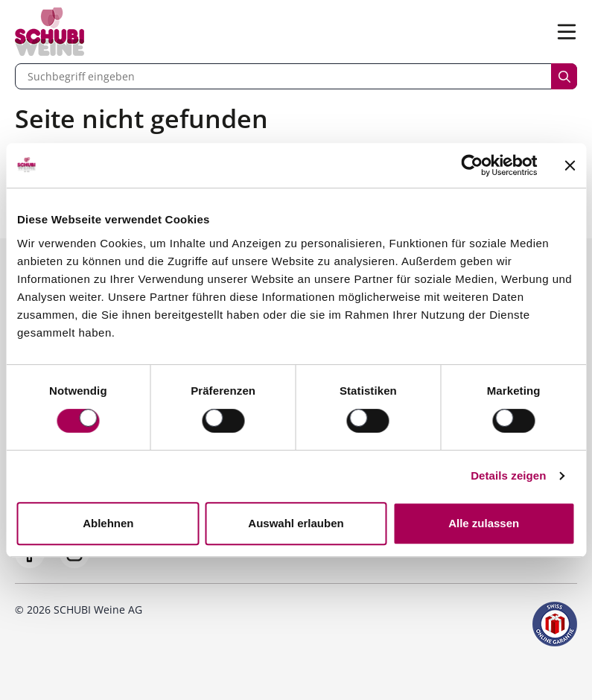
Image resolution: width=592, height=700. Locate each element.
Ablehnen (108, 523)
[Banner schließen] (570, 165)
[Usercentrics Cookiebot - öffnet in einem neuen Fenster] (472, 165)
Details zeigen (508, 475)
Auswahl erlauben (296, 523)
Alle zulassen (484, 523)
